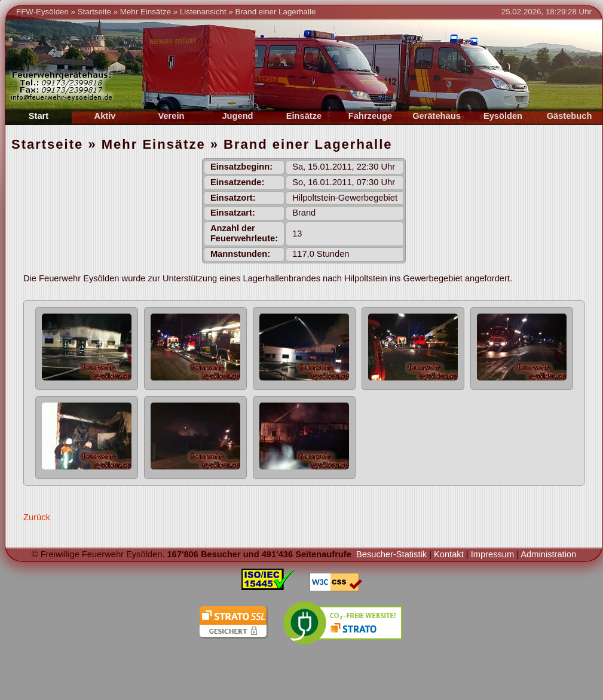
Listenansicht (203, 12)
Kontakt (449, 554)
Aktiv (105, 116)
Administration (548, 554)
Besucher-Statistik (391, 554)
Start (39, 116)
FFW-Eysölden (42, 12)
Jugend (237, 116)
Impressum (492, 554)
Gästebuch (570, 116)
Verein (172, 116)
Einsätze (304, 116)
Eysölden (503, 116)
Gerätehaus (437, 116)
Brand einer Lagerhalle (276, 12)
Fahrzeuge (370, 116)
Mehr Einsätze (146, 12)
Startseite (94, 12)
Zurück (37, 517)
